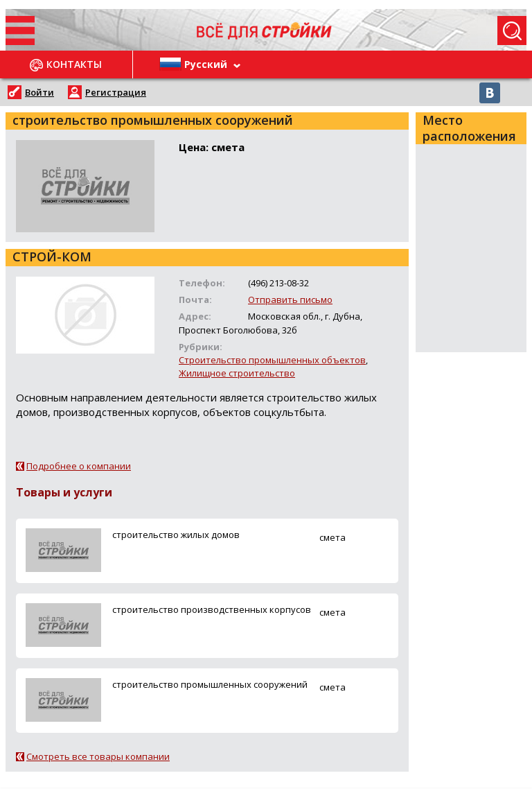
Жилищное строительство (237, 373)
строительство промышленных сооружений (210, 684)
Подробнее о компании (79, 466)
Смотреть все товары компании (98, 756)
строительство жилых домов (176, 535)
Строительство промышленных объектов (272, 360)
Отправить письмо (290, 300)
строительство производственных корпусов (212, 609)
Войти (39, 92)
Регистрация (116, 92)
